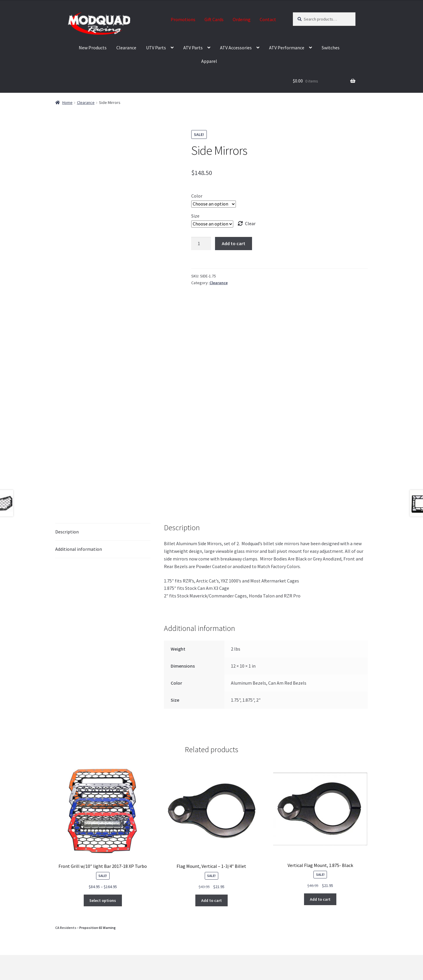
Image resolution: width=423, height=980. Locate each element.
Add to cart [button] (211, 900)
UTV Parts (156, 48)
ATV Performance (287, 48)
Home (67, 102)
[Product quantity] (201, 244)
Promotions (183, 19)
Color (197, 196)
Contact (268, 19)
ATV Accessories (236, 48)
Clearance (126, 48)
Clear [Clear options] (250, 223)
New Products (93, 48)
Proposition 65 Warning (98, 928)
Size (195, 216)
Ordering (242, 19)
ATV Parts (193, 48)
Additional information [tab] (79, 549)
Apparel (209, 61)
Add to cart (234, 243)
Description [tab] (67, 532)
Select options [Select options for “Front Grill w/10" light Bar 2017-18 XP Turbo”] (103, 900)
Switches (331, 48)
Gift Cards (214, 19)
